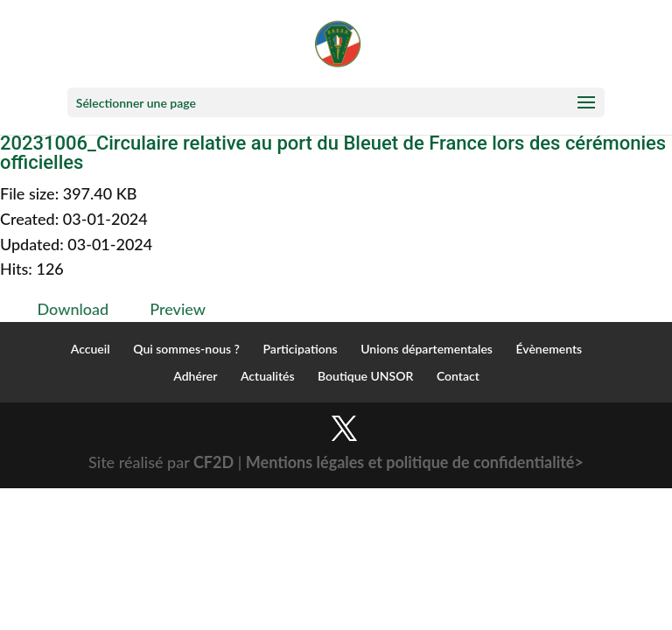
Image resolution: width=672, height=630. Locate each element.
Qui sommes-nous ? (186, 349)
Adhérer (195, 376)
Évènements (549, 349)
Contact (458, 376)
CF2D (213, 462)
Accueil (91, 349)
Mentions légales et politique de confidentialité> (415, 462)
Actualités (268, 376)
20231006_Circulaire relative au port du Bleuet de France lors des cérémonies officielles (333, 153)
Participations (301, 349)
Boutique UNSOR (365, 376)
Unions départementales (427, 349)
